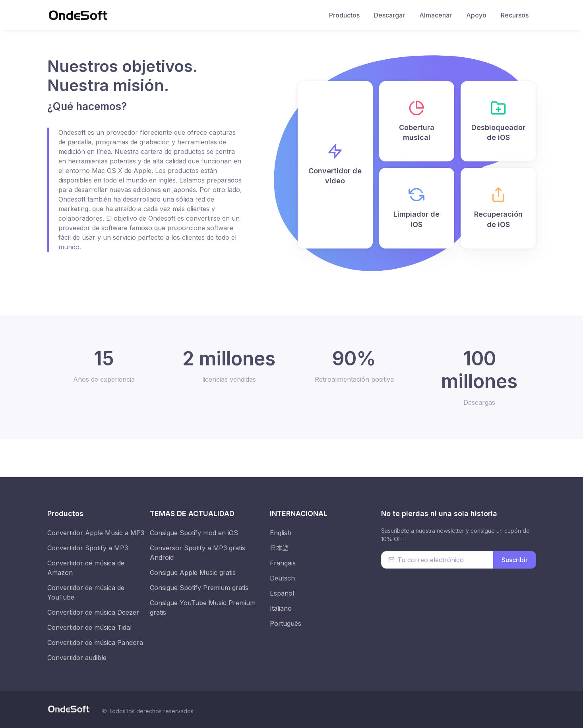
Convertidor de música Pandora (95, 643)
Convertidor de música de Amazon (86, 568)
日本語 (279, 548)
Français (283, 563)
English (281, 533)
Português (286, 623)
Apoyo (476, 15)
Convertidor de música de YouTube (86, 592)
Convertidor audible (77, 658)
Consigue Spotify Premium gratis (199, 588)
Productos (344, 15)
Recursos (515, 15)
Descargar (389, 15)
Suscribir (515, 560)
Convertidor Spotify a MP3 (88, 548)
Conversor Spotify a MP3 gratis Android (198, 553)
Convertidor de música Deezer (93, 612)
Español (282, 593)
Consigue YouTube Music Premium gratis (203, 608)
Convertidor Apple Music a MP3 (96, 533)
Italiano (281, 608)
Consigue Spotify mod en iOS (194, 533)
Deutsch (282, 578)
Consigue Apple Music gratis (193, 573)
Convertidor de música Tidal (89, 627)
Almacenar (436, 15)
